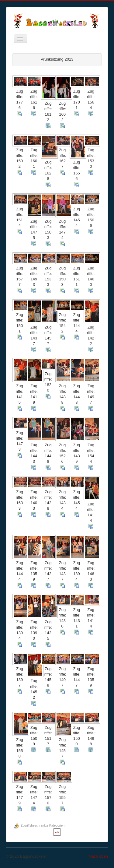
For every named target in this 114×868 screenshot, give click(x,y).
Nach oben (98, 856)
